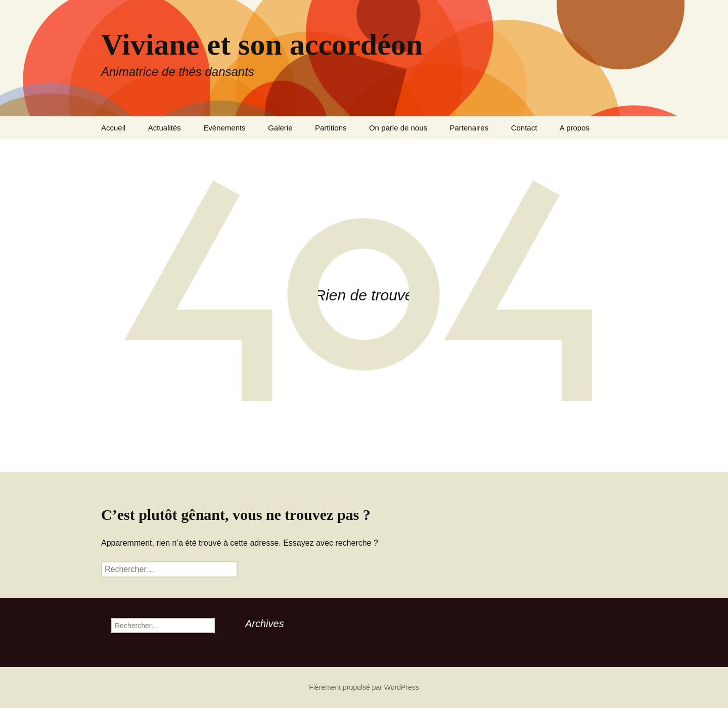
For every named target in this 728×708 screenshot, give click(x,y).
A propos (575, 128)
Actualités (165, 128)
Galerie (280, 128)
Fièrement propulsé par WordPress (364, 687)
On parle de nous (398, 128)
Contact (524, 128)
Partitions (331, 128)
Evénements (224, 128)
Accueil (113, 128)
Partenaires (469, 128)
